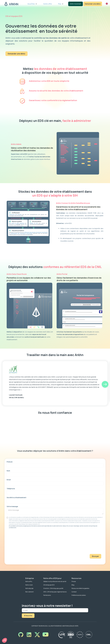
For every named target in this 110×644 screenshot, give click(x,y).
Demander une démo (16, 54)
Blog (73, 585)
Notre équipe (29, 588)
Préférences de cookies (79, 595)
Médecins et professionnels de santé (55, 581)
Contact (74, 592)
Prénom (10, 462)
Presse (74, 581)
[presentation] (92, 543)
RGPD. (77, 626)
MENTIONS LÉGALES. (69, 626)
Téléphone (11, 489)
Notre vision (29, 585)
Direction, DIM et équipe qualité (53, 588)
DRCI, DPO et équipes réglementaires (55, 592)
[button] (32, 4)
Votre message (12, 506)
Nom (8, 471)
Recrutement (30, 592)
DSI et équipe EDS (49, 585)
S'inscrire (28, 616)
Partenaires (47, 595)
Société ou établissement (16, 497)
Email (9, 480)
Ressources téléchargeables (80, 588)
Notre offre (48, 4)
